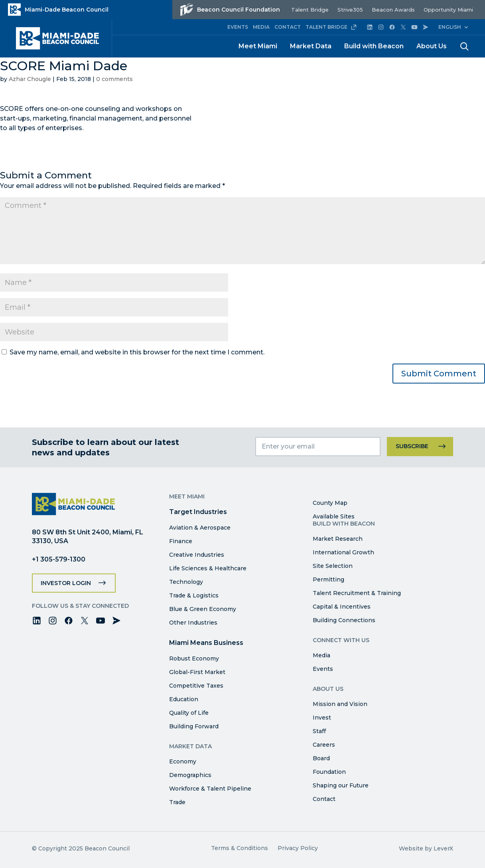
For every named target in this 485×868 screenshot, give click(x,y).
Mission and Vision (340, 704)
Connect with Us (341, 640)
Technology (186, 582)
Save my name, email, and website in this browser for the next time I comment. (137, 352)
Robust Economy (194, 658)
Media (321, 655)
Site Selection (333, 566)
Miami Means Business (206, 643)
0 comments (114, 79)
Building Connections (344, 620)
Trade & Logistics (194, 595)
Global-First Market (197, 672)
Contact (324, 799)
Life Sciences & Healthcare (208, 568)
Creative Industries (197, 555)
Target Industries (198, 512)
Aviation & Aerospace (200, 528)
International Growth (343, 552)
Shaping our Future (341, 785)
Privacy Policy (298, 848)
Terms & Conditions (240, 848)
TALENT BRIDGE (331, 27)
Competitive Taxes (196, 686)
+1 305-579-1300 (59, 559)
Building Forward (194, 726)
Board (321, 758)
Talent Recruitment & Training (357, 593)
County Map (330, 503)
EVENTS (238, 27)
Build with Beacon (374, 46)
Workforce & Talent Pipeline (210, 789)
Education (184, 699)
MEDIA (261, 27)
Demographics (190, 775)
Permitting (328, 579)
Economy (183, 761)
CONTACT (288, 27)
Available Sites (334, 516)
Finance (181, 541)
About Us (432, 46)
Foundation (329, 772)
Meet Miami (258, 46)
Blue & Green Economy (203, 609)
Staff (319, 731)
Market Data (311, 46)
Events (323, 669)
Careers (324, 745)
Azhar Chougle (30, 79)
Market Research (338, 539)
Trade (177, 802)
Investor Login (66, 583)
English (450, 27)
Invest (322, 718)
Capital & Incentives (342, 607)
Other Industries (193, 623)
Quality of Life (189, 713)
